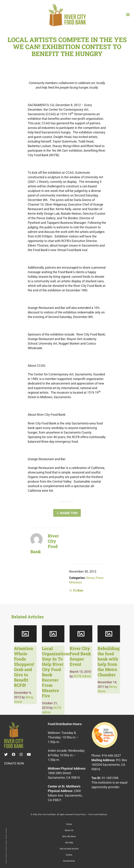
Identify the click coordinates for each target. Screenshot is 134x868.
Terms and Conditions (98, 815)
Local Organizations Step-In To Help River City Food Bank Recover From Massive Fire (56, 672)
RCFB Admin (82, 676)
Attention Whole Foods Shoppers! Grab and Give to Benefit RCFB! (24, 667)
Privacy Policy (80, 815)
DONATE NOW (14, 763)
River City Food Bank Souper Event (80, 656)
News (90, 578)
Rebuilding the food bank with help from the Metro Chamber (109, 662)
